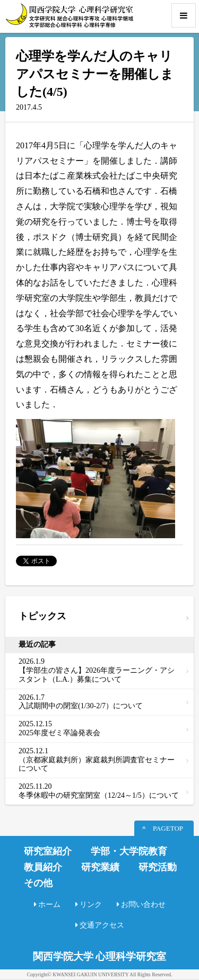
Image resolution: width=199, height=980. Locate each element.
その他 (38, 883)
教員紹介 (43, 867)
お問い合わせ (143, 905)
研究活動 (158, 867)
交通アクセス (102, 925)
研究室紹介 (48, 851)
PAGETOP (168, 828)
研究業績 (100, 867)
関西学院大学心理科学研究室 (69, 16)
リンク (91, 905)
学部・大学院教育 (129, 851)
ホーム (49, 905)
